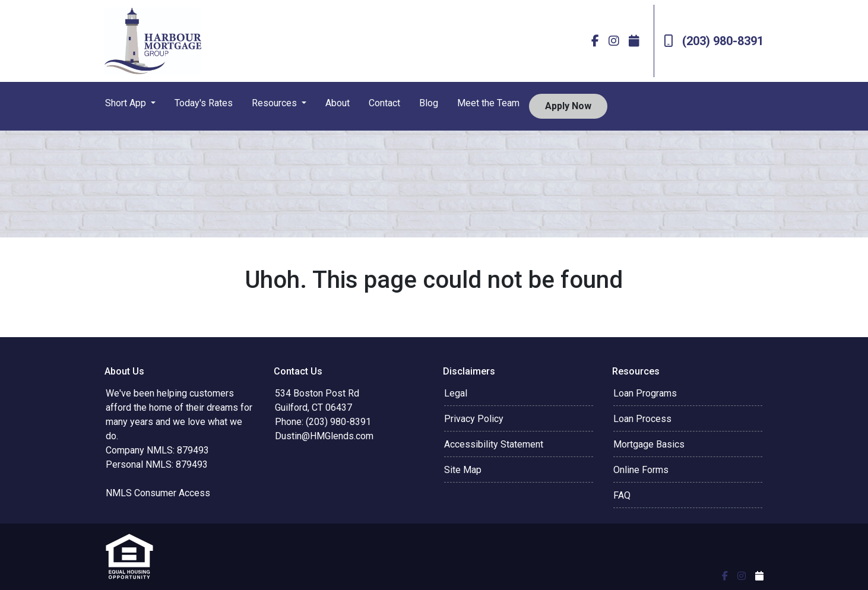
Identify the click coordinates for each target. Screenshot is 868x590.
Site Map (463, 470)
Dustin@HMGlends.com (324, 436)
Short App (127, 103)
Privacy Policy (474, 419)
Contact (384, 103)
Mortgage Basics (649, 444)
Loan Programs (645, 393)
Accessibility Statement (494, 444)
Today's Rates (204, 103)
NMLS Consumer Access (158, 493)
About (338, 103)
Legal (456, 393)
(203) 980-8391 (714, 41)
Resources (275, 103)
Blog (429, 103)
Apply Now (568, 106)
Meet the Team (488, 103)
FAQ (622, 495)
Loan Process (642, 419)
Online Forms (641, 470)
